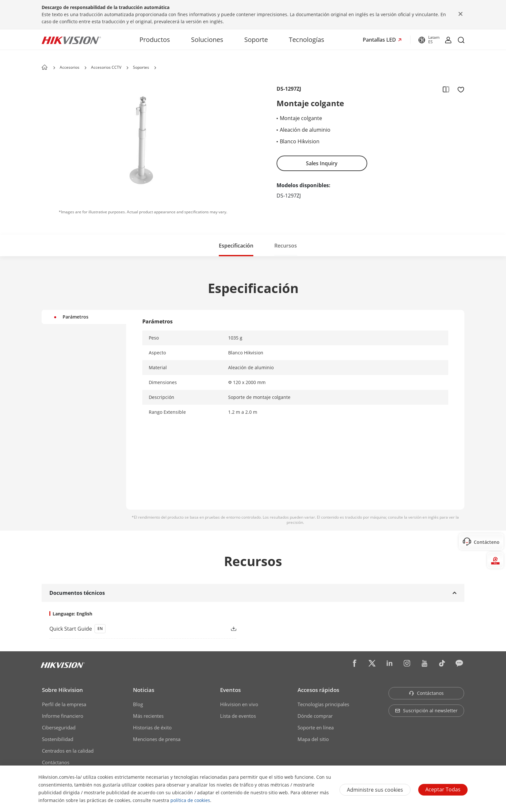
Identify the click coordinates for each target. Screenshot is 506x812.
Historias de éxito (152, 727)
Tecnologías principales (323, 704)
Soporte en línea (316, 727)
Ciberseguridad (59, 727)
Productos (155, 40)
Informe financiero (63, 716)
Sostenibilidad (58, 739)
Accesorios (70, 67)
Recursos (286, 246)
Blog (138, 704)
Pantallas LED (380, 40)
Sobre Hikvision (62, 690)
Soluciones (207, 40)
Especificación (236, 246)
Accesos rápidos (318, 690)
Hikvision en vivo (239, 704)
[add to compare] (446, 89)
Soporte (256, 40)
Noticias (144, 690)
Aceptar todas (443, 789)
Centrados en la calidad (68, 751)
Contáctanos (56, 762)
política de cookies (190, 800)
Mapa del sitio (313, 739)
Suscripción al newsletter (426, 710)
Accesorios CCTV (106, 67)
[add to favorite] (459, 89)
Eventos (230, 690)
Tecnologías (307, 40)
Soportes (141, 67)
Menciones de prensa (157, 739)
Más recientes (148, 716)
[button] (86, 68)
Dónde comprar (315, 716)
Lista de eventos (238, 716)
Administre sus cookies (375, 790)
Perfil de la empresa (64, 704)
